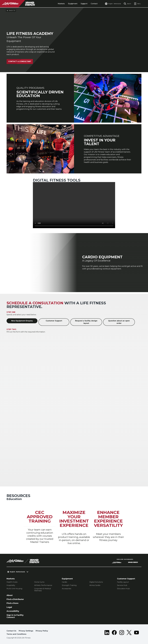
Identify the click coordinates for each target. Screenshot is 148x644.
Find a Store (12, 603)
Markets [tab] (61, 4)
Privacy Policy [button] (42, 631)
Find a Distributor (15, 599)
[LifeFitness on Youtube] (136, 633)
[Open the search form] (127, 4)
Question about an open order (119, 322)
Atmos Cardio (95, 585)
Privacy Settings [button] (26, 631)
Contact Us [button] (11, 631)
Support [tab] (84, 4)
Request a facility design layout (86, 322)
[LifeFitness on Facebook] (114, 633)
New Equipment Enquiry (22, 321)
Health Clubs (12, 582)
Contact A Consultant (20, 61)
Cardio (64, 582)
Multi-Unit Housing (14, 589)
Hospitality (11, 585)
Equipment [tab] (73, 4)
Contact (94, 4)
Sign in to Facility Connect (15, 616)
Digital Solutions (96, 582)
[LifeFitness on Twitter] (129, 633)
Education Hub (123, 589)
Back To (11, 11)
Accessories (66, 589)
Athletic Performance (43, 585)
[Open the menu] (137, 4)
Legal (9, 607)
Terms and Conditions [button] (16, 634)
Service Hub (122, 585)
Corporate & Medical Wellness (43, 590)
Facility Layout (123, 582)
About (10, 595)
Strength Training (69, 585)
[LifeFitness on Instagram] (122, 633)
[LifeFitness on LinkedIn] (107, 633)
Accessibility (13, 611)
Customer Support (54, 321)
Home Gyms (39, 582)
